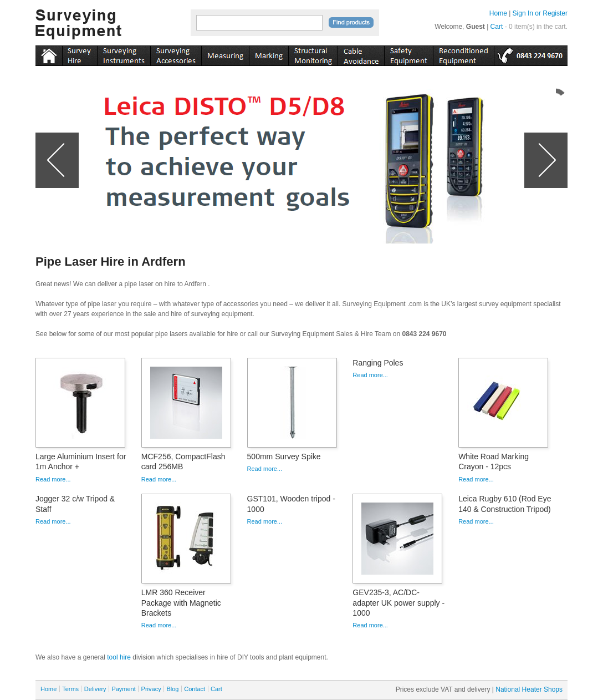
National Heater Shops (529, 689)
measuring (225, 54)
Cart (497, 27)
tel (531, 54)
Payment (123, 689)
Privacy (151, 689)
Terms (70, 689)
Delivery (95, 689)
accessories (176, 54)
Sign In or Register (540, 13)
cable (361, 54)
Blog (172, 689)
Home (498, 13)
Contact (195, 689)
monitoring (313, 54)
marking (269, 54)
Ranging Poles (378, 363)
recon (463, 54)
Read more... (53, 479)
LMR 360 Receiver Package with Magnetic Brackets (181, 602)
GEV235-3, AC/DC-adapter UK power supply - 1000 (398, 602)
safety (408, 54)
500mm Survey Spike (284, 456)
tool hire (119, 657)
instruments (80, 54)
